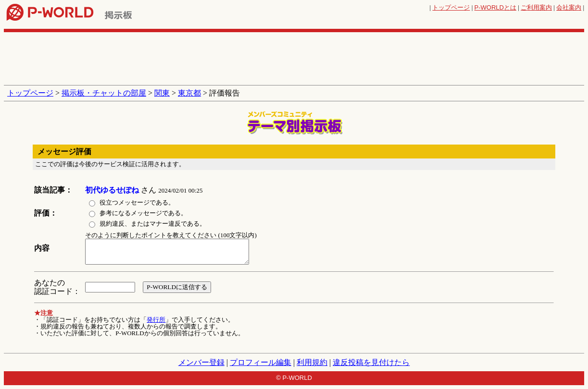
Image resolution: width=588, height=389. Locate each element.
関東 (162, 93)
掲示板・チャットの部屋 (104, 93)
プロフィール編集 (261, 362)
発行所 (156, 320)
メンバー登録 (201, 362)
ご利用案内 (536, 7)
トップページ (451, 7)
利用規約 (312, 362)
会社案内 (569, 7)
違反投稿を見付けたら (371, 362)
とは (495, 7)
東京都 (189, 93)
